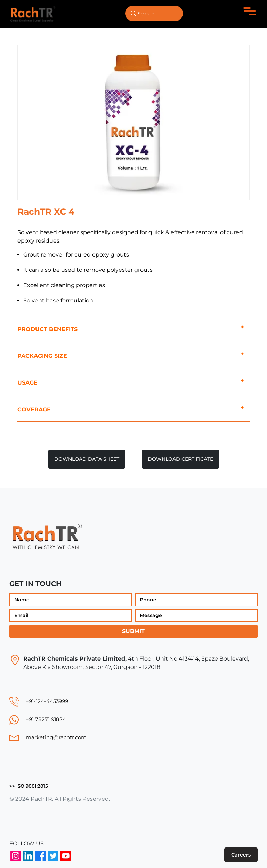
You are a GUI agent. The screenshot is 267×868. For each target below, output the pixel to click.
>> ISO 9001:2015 (29, 786)
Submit (133, 631)
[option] (133, 122)
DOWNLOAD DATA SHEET (87, 459)
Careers (241, 855)
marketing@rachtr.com (56, 737)
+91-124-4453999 (47, 701)
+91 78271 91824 (46, 719)
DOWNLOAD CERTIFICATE (180, 459)
